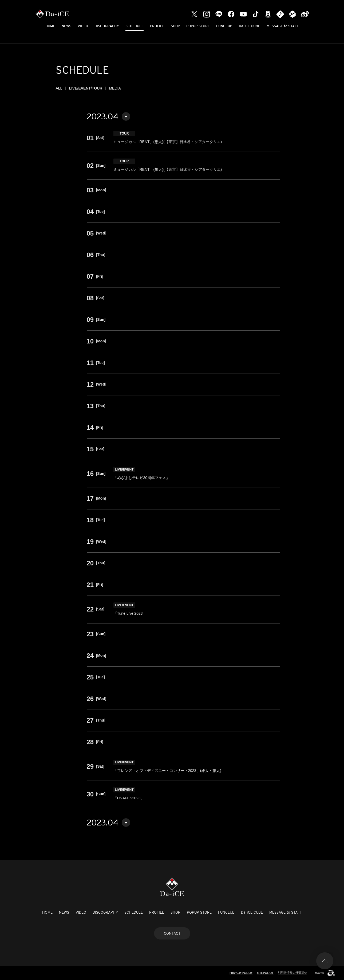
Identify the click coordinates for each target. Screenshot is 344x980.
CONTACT (172, 933)
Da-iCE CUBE (250, 26)
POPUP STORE (198, 26)
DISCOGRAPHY (107, 26)
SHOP (175, 26)
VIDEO (83, 26)
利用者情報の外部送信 (292, 973)
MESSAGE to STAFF (283, 26)
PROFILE (157, 26)
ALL (59, 88)
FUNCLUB (224, 26)
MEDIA (115, 88)
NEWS (66, 26)
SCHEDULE (135, 26)
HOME (50, 26)
